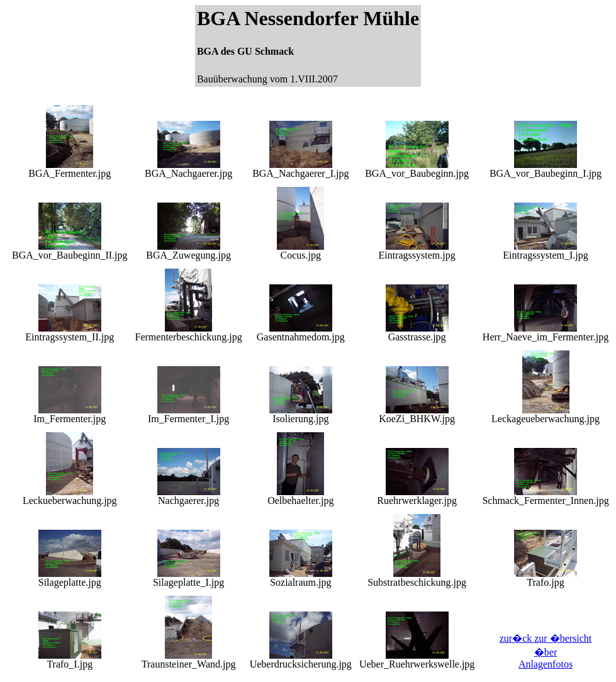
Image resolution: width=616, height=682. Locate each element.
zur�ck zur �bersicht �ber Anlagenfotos (546, 651)
